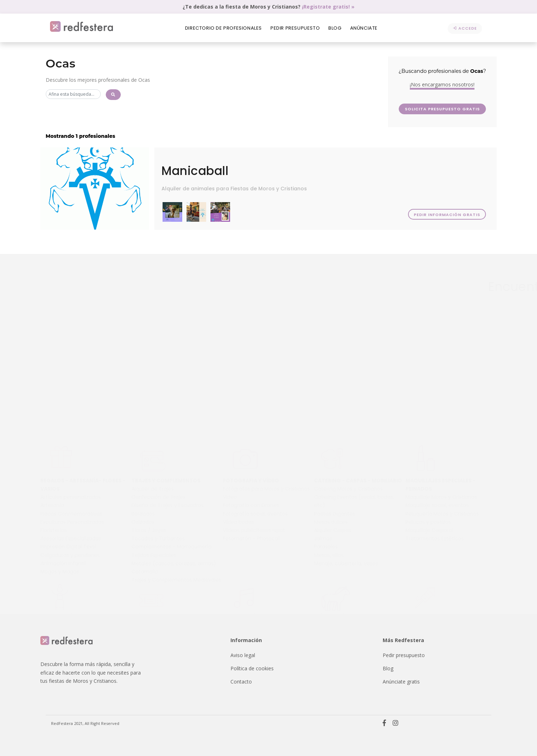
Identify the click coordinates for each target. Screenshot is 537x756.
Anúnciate (364, 28)
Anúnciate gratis (401, 682)
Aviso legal (243, 655)
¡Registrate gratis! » (328, 7)
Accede (465, 28)
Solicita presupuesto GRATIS (463, 109)
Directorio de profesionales (223, 28)
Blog (335, 28)
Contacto (241, 682)
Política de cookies (252, 668)
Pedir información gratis (446, 215)
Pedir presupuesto (295, 28)
